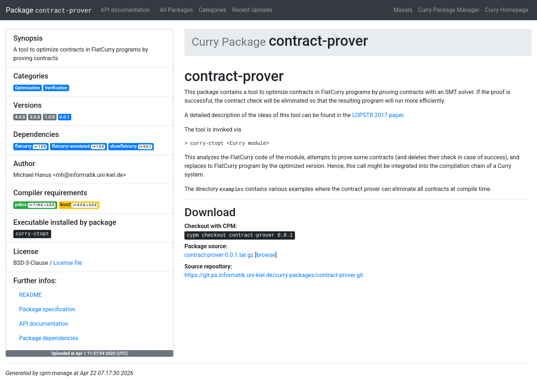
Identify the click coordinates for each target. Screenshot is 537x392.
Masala (403, 10)
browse (266, 255)
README (30, 295)
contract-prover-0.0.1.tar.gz (219, 255)
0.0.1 (64, 117)
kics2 (79, 205)
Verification (56, 88)
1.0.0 (50, 117)
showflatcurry (131, 146)
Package (49, 10)
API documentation (125, 10)
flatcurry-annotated (79, 146)
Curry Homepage (507, 10)
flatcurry (31, 146)
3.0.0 (35, 117)
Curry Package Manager (449, 10)
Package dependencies (49, 338)
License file (68, 263)
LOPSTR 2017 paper (378, 115)
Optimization (28, 88)
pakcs (35, 205)
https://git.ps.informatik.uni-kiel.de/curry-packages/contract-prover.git (274, 275)
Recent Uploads (252, 10)
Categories (213, 10)
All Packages (176, 10)
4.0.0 (20, 117)
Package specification (47, 309)
